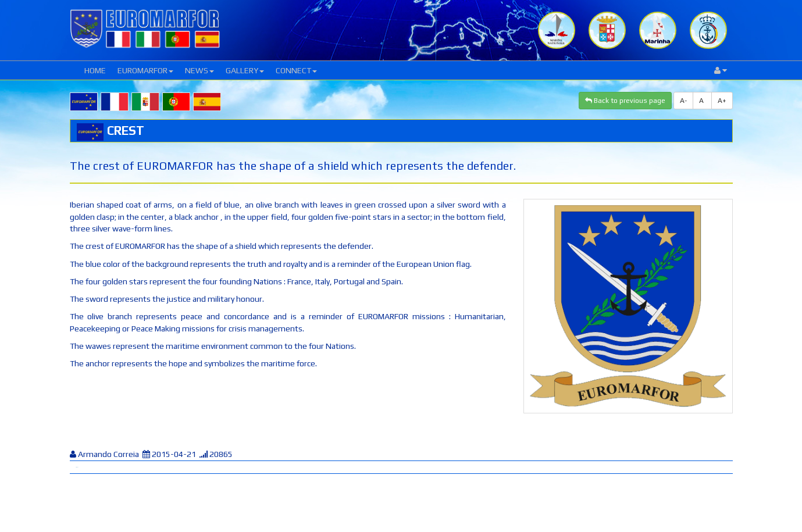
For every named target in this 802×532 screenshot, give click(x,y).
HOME (95, 70)
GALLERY (245, 70)
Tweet (77, 467)
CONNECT (296, 70)
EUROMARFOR (145, 70)
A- (683, 101)
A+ (722, 101)
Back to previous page (625, 101)
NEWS (199, 70)
